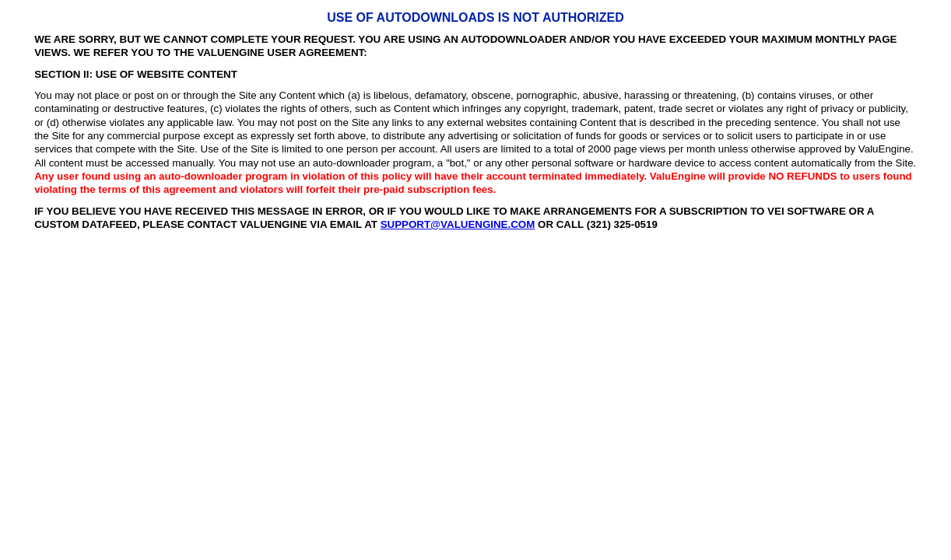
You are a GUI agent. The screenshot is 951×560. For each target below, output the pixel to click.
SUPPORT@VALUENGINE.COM (458, 224)
